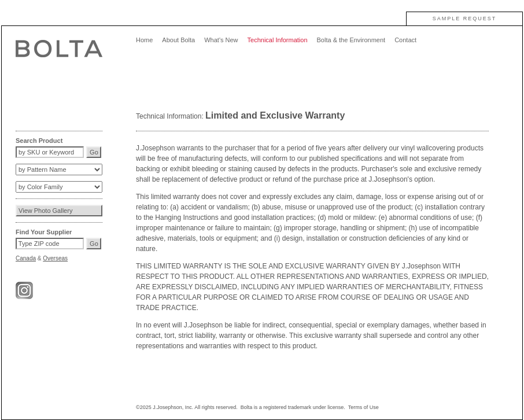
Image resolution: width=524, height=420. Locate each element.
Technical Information (278, 40)
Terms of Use (364, 407)
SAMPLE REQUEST (465, 19)
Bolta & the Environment (351, 40)
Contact (405, 40)
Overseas (55, 258)
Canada (26, 258)
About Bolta (178, 40)
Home (144, 40)
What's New (221, 40)
